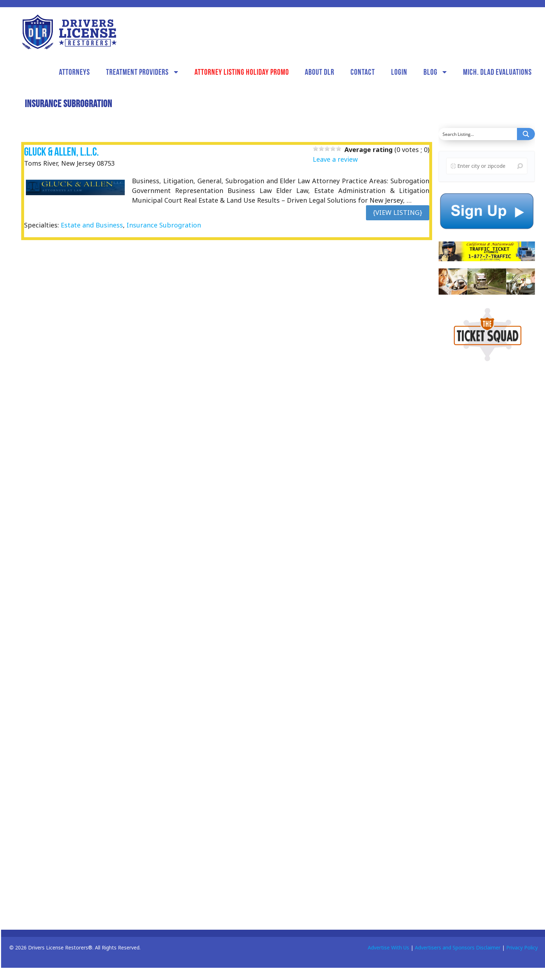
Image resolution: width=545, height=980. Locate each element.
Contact (363, 72)
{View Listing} (398, 212)
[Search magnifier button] (526, 134)
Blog (430, 72)
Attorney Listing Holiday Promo (242, 72)
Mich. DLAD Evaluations (497, 72)
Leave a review (335, 159)
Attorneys (74, 72)
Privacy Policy (522, 947)
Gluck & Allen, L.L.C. (61, 151)
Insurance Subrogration (164, 225)
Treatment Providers (137, 72)
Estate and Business (92, 225)
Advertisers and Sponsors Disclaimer (458, 947)
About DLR (320, 72)
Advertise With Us (388, 947)
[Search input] (478, 134)
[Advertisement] (484, 482)
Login (399, 72)
